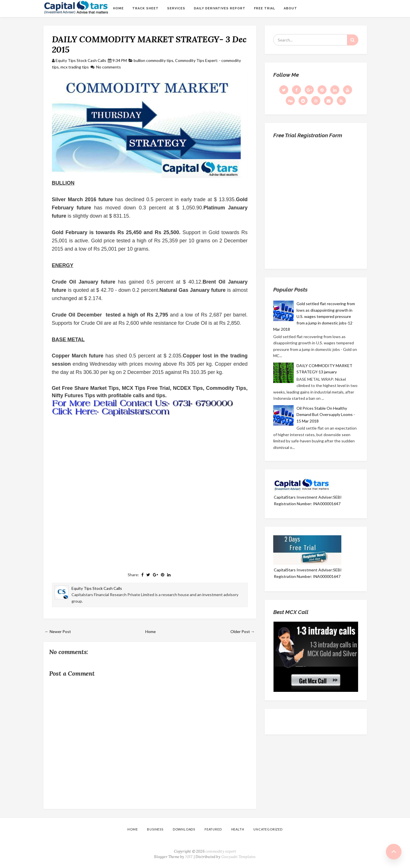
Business (155, 829)
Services (176, 8)
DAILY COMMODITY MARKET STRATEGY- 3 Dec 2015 (149, 44)
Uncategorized (268, 829)
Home (118, 8)
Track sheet (145, 8)
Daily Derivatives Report (220, 8)
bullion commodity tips (154, 60)
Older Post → (243, 631)
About (290, 8)
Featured (213, 829)
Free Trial (265, 8)
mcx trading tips (75, 67)
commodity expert (221, 851)
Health (238, 829)
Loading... (316, 201)
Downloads (184, 829)
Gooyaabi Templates (239, 857)
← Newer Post (58, 631)
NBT (189, 857)
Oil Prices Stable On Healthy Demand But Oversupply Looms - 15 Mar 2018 (326, 415)
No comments (109, 67)
